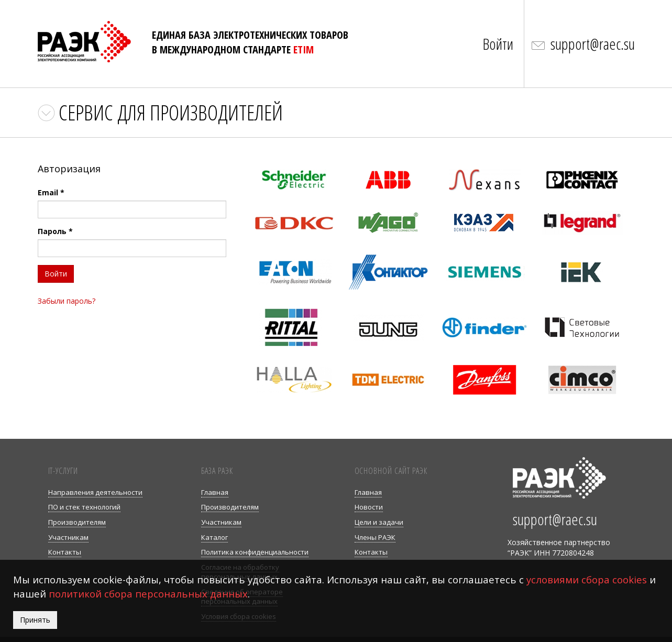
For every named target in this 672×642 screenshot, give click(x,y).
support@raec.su (593, 44)
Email (51, 192)
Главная (215, 492)
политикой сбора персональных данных (148, 594)
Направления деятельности (95, 492)
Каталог (214, 537)
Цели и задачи (379, 522)
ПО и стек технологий (84, 507)
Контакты (65, 552)
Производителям (77, 522)
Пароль (55, 231)
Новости (369, 507)
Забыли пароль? (67, 301)
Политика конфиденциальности (255, 552)
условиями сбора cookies (587, 579)
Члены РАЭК (375, 537)
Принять (35, 620)
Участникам (68, 537)
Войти (498, 44)
